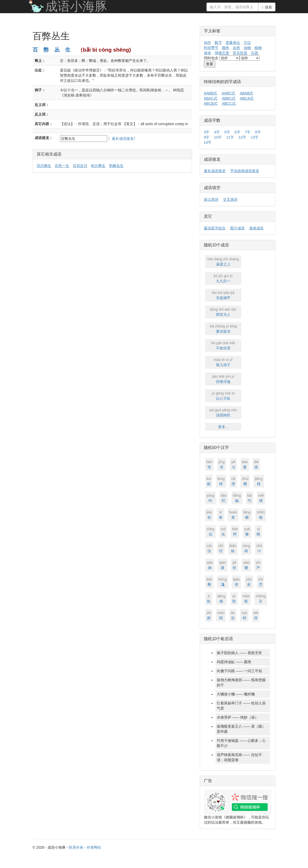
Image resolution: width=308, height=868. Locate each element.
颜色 (226, 48)
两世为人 (223, 312)
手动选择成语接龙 (245, 171)
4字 (217, 132)
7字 (248, 132)
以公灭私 (223, 396)
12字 (242, 137)
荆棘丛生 (116, 166)
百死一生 (62, 166)
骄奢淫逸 (223, 379)
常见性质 (240, 53)
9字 (207, 137)
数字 (218, 43)
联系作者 (76, 847)
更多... (223, 427)
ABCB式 (211, 103)
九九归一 (223, 278)
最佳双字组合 (215, 228)
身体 (207, 53)
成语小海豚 (76, 6)
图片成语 (237, 228)
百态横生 (44, 166)
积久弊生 (98, 166)
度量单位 (233, 43)
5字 (227, 132)
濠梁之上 (223, 261)
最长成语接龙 (215, 171)
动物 (247, 48)
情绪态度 (222, 53)
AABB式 (210, 93)
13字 (255, 137)
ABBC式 (229, 98)
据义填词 (211, 199)
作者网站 (94, 847)
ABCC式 (229, 103)
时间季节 (211, 48)
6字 (237, 132)
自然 (236, 48)
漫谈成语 (256, 228)
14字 (208, 142)
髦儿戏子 (223, 362)
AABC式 (228, 93)
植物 (258, 48)
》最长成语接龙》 (123, 139)
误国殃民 (223, 412)
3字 (207, 132)
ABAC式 (211, 98)
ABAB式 (246, 93)
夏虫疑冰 (223, 328)
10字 (218, 137)
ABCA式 (247, 98)
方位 (247, 43)
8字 (258, 132)
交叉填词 (230, 199)
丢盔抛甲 (223, 295)
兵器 (255, 53)
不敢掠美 (223, 345)
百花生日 (80, 166)
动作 (207, 43)
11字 (230, 137)
